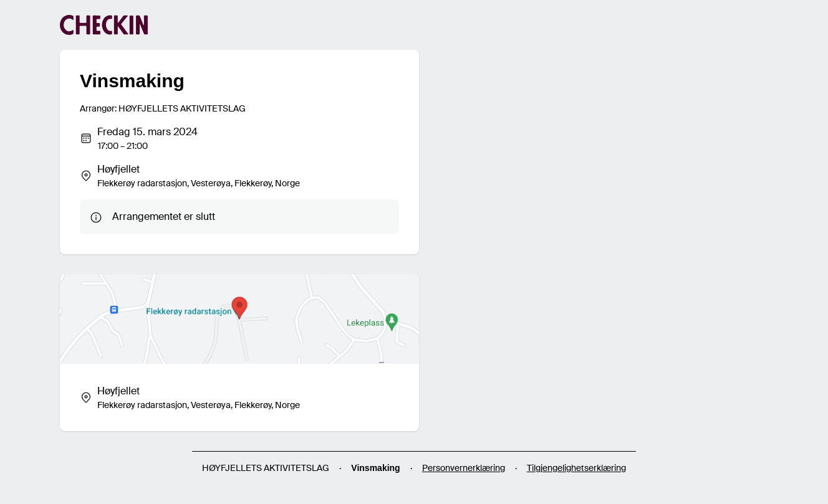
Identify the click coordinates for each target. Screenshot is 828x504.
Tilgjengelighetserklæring (576, 468)
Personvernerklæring (464, 468)
